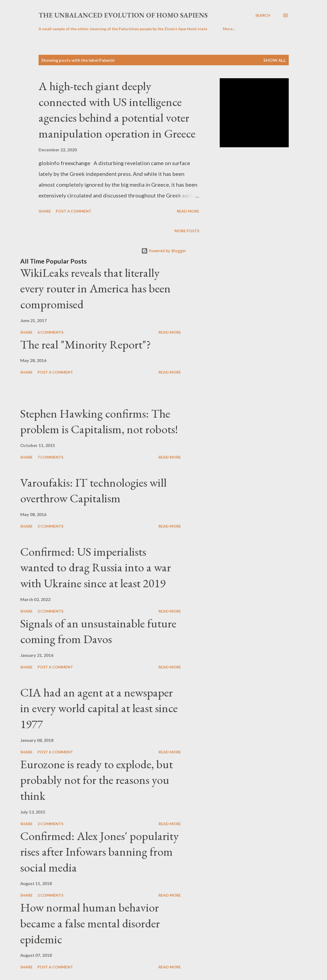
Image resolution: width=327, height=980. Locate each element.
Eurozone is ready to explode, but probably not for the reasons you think (97, 780)
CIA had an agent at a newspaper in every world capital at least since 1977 (99, 708)
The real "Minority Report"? (86, 344)
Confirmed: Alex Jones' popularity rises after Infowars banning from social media (99, 852)
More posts (187, 231)
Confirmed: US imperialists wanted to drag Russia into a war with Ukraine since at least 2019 (96, 567)
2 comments (50, 526)
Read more (188, 211)
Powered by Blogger (164, 251)
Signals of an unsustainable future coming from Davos (98, 631)
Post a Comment (74, 211)
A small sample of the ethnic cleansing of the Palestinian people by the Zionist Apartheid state (123, 29)
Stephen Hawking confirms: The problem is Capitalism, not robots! (99, 421)
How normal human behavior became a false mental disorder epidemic (90, 923)
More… (229, 29)
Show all (275, 60)
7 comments (50, 457)
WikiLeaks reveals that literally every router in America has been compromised (95, 288)
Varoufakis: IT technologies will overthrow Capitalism (93, 490)
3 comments (50, 611)
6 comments (50, 332)
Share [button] (45, 211)
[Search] (263, 15)
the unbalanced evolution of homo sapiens (123, 15)
